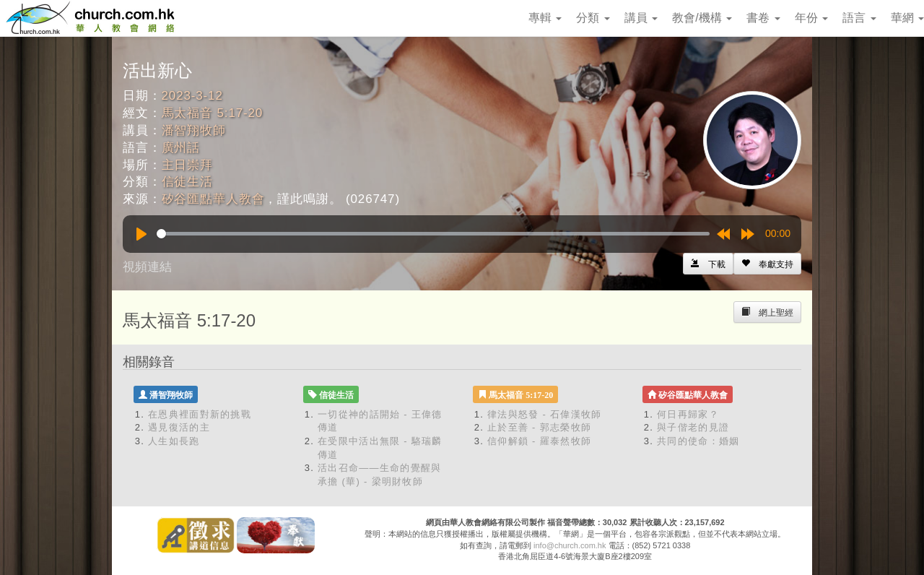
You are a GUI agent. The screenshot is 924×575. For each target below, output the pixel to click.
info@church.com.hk (570, 545)
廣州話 (181, 148)
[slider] (433, 234)
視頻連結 (147, 267)
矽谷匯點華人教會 (213, 199)
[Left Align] (767, 264)
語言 (859, 18)
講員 (641, 18)
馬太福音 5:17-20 (213, 113)
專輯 (545, 18)
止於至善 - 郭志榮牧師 (539, 427)
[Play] (141, 234)
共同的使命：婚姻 (698, 441)
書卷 (763, 18)
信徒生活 (187, 182)
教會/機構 (702, 18)
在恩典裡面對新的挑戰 (200, 414)
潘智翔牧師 (194, 130)
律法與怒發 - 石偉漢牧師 (544, 414)
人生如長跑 (174, 441)
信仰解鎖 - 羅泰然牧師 (539, 441)
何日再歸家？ (688, 414)
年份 (811, 18)
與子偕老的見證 (693, 427)
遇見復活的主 (179, 427)
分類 (593, 18)
